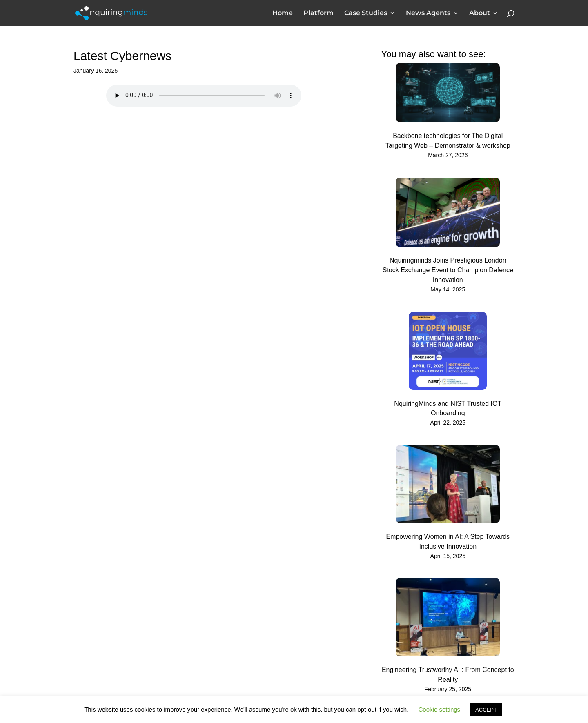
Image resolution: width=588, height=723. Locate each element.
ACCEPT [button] (486, 710)
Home (283, 13)
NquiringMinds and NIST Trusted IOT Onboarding (448, 408)
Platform (318, 13)
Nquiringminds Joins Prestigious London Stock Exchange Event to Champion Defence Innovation (448, 270)
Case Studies (366, 13)
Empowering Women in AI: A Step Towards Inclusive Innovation (448, 542)
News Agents (428, 13)
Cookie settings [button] (440, 709)
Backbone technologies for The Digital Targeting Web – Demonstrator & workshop (448, 141)
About (480, 13)
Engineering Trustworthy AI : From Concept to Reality (448, 675)
